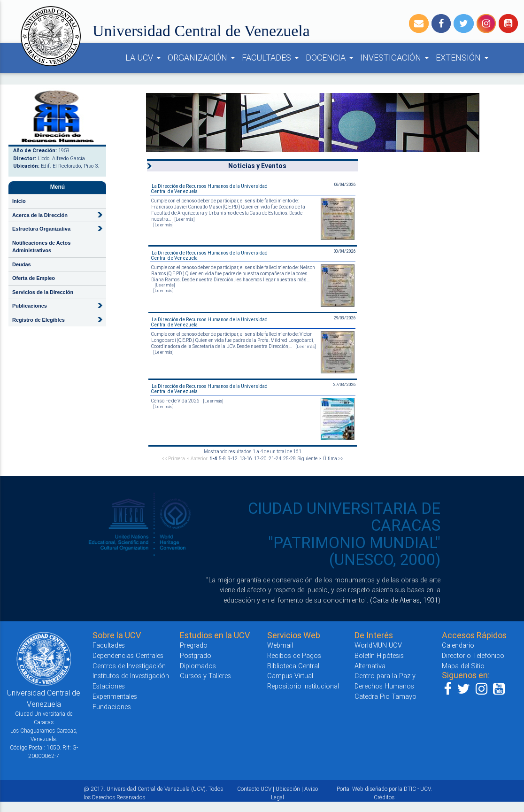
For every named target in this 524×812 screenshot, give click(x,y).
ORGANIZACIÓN (203, 58)
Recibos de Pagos (294, 655)
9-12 (233, 459)
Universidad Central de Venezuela (201, 31)
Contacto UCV (254, 789)
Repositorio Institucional (303, 686)
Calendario (458, 645)
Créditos (384, 797)
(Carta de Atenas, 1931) (405, 600)
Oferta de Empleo (34, 278)
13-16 (246, 459)
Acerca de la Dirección (40, 215)
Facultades (109, 645)
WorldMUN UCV (378, 645)
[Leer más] (185, 219)
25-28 (289, 459)
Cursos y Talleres (205, 676)
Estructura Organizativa (41, 229)
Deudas (22, 264)
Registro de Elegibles (39, 320)
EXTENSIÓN (464, 58)
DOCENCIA (331, 58)
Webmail (280, 645)
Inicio (19, 201)
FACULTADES (272, 58)
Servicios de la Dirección (43, 292)
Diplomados (198, 666)
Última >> (333, 459)
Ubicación (288, 789)
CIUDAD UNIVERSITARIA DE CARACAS (344, 517)
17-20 (260, 459)
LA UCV (145, 58)
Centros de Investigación (129, 666)
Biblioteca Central (293, 666)
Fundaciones (112, 707)
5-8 (222, 459)
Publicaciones (30, 306)
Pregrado (194, 645)
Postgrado (196, 655)
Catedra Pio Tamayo (385, 696)
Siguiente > (309, 459)
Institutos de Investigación (131, 676)
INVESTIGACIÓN (396, 58)
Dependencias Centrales (128, 655)
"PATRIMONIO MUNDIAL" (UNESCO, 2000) (354, 551)
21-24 (275, 459)
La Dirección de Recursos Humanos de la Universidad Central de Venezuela (209, 189)
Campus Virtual (290, 676)
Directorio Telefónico (473, 655)
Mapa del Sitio (463, 666)
